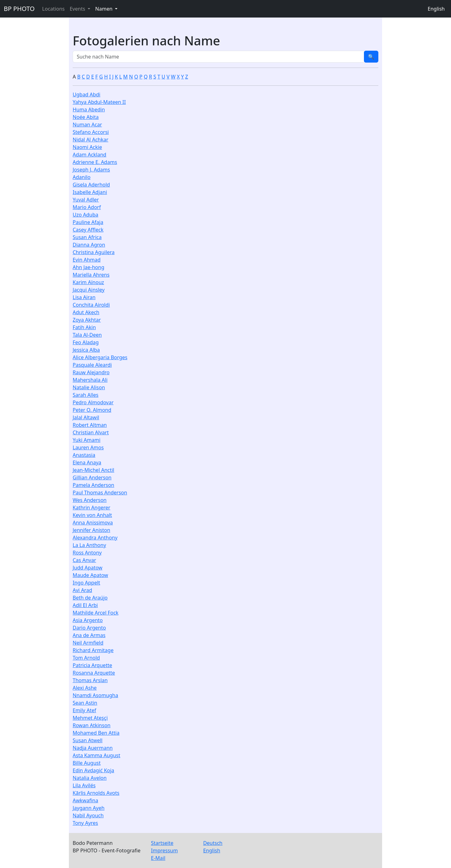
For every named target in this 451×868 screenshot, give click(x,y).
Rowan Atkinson (92, 725)
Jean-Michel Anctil (93, 470)
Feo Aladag (86, 342)
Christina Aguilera (94, 252)
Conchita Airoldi (91, 305)
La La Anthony (89, 545)
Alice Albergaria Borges (100, 357)
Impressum (164, 850)
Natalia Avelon (90, 778)
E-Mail (158, 858)
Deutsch (213, 843)
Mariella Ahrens (91, 275)
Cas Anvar (84, 560)
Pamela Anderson (93, 485)
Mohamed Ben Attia (96, 733)
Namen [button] (104, 9)
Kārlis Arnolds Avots (96, 793)
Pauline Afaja (88, 222)
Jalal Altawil (86, 417)
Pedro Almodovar (93, 402)
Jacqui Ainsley (89, 290)
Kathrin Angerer (91, 508)
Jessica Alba (86, 350)
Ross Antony (87, 553)
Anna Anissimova (93, 523)
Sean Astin (85, 703)
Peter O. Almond (92, 410)
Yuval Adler (86, 200)
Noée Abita (86, 117)
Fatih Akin (84, 327)
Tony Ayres (85, 823)
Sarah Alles (86, 395)
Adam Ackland (89, 155)
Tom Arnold (86, 658)
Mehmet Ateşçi (90, 718)
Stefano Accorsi (91, 132)
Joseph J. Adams (91, 170)
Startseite (162, 843)
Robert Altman (90, 425)
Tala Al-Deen (87, 335)
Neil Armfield (88, 643)
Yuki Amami (87, 440)
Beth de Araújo (90, 598)
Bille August (87, 763)
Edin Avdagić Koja (93, 770)
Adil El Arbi (85, 605)
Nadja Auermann (93, 748)
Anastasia (84, 455)
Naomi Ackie (87, 147)
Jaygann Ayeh (89, 808)
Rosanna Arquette (94, 673)
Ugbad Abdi (86, 94)
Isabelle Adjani (90, 192)
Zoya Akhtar (87, 320)
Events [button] (78, 9)
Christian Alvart (91, 432)
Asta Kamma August (96, 755)
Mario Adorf (87, 207)
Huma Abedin (89, 110)
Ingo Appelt (86, 583)
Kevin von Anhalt (92, 515)
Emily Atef (84, 710)
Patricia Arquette (92, 665)
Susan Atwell (88, 740)
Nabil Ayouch (88, 815)
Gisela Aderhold (91, 185)
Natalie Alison (89, 387)
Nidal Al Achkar (91, 140)
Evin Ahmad (87, 260)
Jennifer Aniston (91, 530)
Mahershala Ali (90, 380)
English (436, 9)
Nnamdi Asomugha (95, 695)
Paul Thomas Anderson (100, 493)
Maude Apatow (90, 575)
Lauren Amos (88, 447)
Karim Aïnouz (88, 282)
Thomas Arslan (90, 680)
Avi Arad (82, 590)
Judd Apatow (88, 568)
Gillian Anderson (92, 477)
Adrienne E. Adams (95, 162)
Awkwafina (85, 800)
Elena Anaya (87, 462)
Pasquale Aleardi (92, 365)
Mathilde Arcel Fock (96, 613)
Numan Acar (87, 125)
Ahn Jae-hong (88, 267)
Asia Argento (88, 620)
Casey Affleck (88, 230)
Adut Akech (86, 312)
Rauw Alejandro (91, 372)
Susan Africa (87, 237)
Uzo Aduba (86, 215)
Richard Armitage (93, 650)
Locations (54, 9)
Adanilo (82, 177)
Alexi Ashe (85, 688)
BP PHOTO (19, 9)
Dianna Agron (89, 245)
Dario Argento (89, 628)
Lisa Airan (84, 297)
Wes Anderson (90, 500)
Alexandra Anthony (95, 538)
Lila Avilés (84, 785)
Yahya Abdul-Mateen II (99, 102)
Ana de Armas (89, 635)
